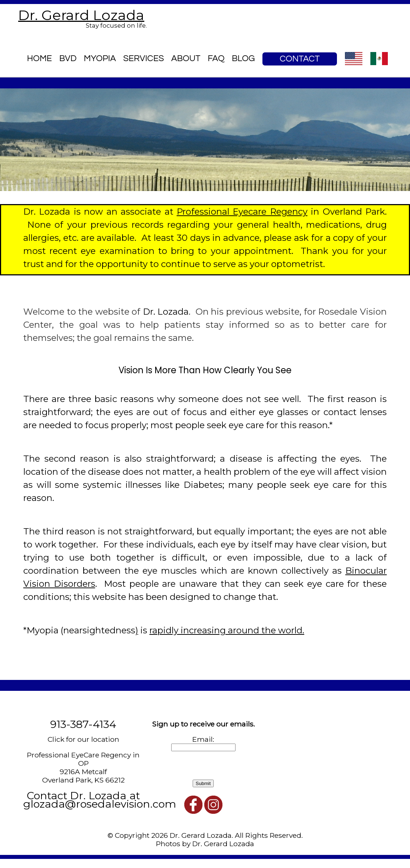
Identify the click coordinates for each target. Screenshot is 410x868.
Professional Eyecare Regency (242, 212)
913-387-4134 (83, 724)
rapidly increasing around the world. (227, 630)
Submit (203, 783)
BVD (68, 58)
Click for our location (83, 739)
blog (243, 58)
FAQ (216, 58)
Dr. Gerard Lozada (81, 15)
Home (39, 58)
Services (144, 58)
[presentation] (198, 765)
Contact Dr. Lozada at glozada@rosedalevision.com (100, 800)
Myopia (100, 58)
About (186, 58)
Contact (300, 59)
